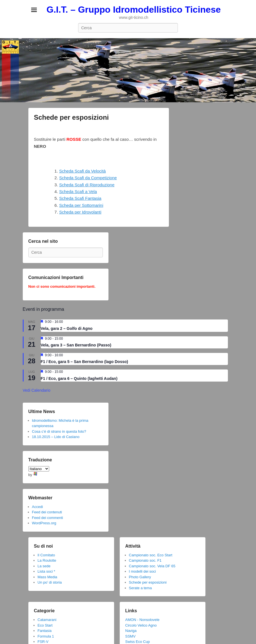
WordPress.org (44, 523)
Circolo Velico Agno (141, 625)
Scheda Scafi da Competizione (88, 178)
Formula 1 (46, 636)
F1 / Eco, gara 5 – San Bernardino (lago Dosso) (84, 362)
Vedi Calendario (37, 390)
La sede (44, 566)
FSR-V (43, 642)
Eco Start (45, 625)
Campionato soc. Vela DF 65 (152, 566)
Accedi (38, 507)
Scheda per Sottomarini (81, 205)
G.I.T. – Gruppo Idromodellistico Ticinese (134, 10)
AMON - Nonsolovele (142, 620)
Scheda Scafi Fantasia (80, 198)
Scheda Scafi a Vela (78, 191)
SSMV (131, 636)
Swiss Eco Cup (138, 642)
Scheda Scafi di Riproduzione (87, 185)
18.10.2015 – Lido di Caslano (56, 437)
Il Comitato (46, 555)
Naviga (131, 631)
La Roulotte (47, 560)
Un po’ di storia (50, 582)
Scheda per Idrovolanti (80, 212)
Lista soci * (47, 571)
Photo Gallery (140, 577)
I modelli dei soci (142, 571)
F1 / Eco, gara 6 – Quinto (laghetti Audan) (79, 378)
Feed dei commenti (48, 518)
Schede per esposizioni (72, 117)
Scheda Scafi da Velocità (83, 171)
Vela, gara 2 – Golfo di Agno (67, 328)
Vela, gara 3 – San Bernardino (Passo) (76, 345)
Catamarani (47, 620)
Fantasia (45, 631)
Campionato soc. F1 (145, 560)
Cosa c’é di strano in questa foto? (59, 431)
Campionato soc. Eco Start (151, 555)
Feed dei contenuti (47, 512)
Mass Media (47, 577)
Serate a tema (141, 588)
